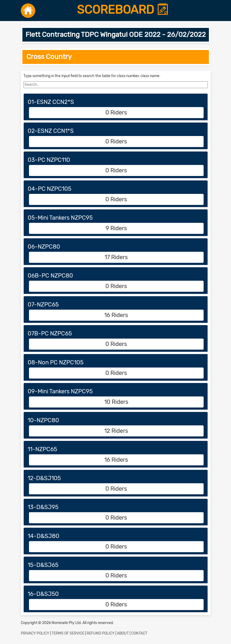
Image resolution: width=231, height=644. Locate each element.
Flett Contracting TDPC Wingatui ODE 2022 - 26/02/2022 (116, 35)
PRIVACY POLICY (35, 633)
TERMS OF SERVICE (68, 633)
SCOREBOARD (123, 10)
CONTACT (139, 633)
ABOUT (123, 633)
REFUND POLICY (101, 633)
